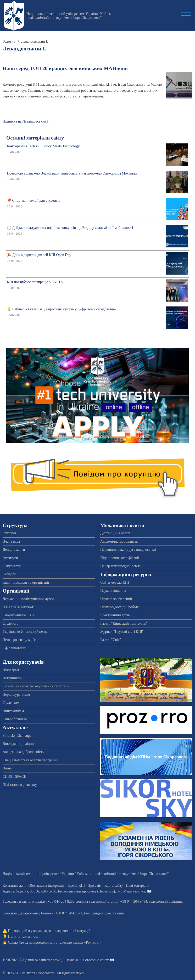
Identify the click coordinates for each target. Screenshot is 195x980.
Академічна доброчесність (23, 752)
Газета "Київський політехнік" (124, 624)
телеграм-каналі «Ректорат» (80, 943)
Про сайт (95, 886)
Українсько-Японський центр (25, 632)
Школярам (11, 670)
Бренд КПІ (77, 886)
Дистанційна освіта (115, 533)
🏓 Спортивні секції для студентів (34, 201)
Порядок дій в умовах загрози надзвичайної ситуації (49, 931)
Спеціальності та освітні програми (30, 760)
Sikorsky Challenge (17, 736)
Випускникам (13, 711)
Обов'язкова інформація (47, 886)
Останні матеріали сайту (35, 138)
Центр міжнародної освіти (121, 566)
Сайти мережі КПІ (115, 582)
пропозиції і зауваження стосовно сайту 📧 (80, 960)
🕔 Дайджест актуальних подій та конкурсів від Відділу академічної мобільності (70, 228)
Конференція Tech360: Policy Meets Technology (43, 146)
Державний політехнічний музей (28, 599)
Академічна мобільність (119, 541)
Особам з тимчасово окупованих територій (36, 686)
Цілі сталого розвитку (20, 785)
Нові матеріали (138, 886)
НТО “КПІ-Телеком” (19, 607)
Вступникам (12, 678)
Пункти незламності (24, 936)
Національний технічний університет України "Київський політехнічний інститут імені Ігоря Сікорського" (71, 16)
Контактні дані (14, 886)
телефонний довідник (166, 901)
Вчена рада (11, 541)
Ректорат (9, 533)
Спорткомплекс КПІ (18, 615)
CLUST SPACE (14, 777)
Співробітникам (15, 719)
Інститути (10, 558)
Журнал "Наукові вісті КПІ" (122, 632)
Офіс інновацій (14, 648)
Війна (7, 768)
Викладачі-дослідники (20, 744)
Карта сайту (114, 886)
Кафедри (9, 574)
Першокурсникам (16, 695)
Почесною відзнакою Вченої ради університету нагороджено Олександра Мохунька (72, 173)
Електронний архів (115, 615)
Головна (9, 41)
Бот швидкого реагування (104, 913)
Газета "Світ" (111, 640)
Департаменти (14, 550)
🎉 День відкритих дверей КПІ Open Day (39, 255)
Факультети (12, 566)
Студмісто (10, 624)
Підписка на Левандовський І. (26, 121)
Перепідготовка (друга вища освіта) (128, 550)
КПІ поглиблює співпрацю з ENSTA (35, 282)
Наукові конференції (116, 599)
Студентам (11, 703)
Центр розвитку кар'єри (21, 640)
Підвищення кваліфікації (120, 558)
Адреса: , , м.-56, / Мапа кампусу (74, 891)
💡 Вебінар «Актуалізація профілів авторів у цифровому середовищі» (61, 309)
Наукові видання (113, 591)
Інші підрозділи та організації (26, 582)
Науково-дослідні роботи (120, 607)
